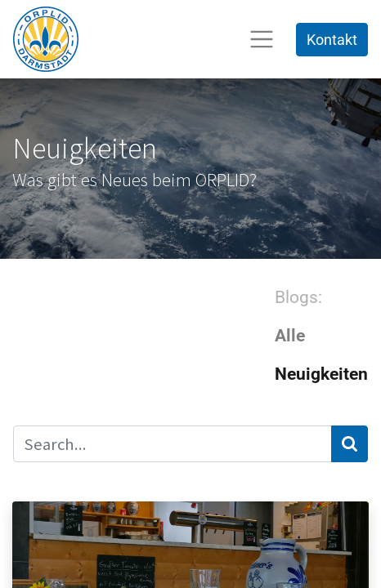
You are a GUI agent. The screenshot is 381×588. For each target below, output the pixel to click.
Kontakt (332, 40)
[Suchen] (350, 444)
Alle (290, 336)
